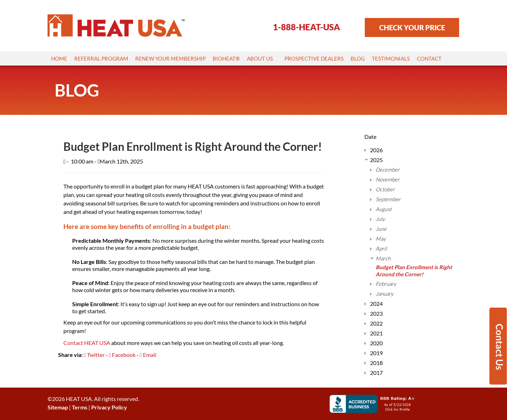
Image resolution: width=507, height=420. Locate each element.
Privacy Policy (109, 407)
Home (59, 58)
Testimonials (391, 58)
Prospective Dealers (314, 58)
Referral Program (101, 58)
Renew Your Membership (170, 58)
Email (148, 355)
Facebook (122, 355)
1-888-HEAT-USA (306, 27)
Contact (429, 58)
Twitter (94, 355)
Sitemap (58, 407)
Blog (358, 58)
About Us (262, 58)
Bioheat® (226, 58)
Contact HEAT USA (87, 343)
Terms (80, 407)
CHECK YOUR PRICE (412, 27)
